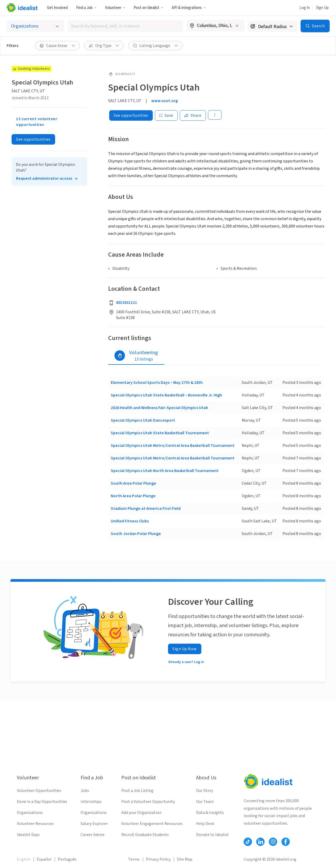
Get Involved (57, 8)
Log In (305, 8)
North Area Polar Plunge (133, 496)
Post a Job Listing (137, 791)
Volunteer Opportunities (39, 791)
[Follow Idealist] (248, 842)
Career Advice (93, 835)
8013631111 (127, 303)
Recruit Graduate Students (145, 835)
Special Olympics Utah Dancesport (143, 420)
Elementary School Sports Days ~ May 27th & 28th (157, 383)
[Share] (193, 115)
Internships (91, 802)
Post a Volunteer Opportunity (148, 802)
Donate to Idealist (212, 835)
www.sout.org (164, 101)
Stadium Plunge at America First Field (146, 509)
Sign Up (322, 8)
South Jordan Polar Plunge (136, 534)
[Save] (166, 115)
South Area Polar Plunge (133, 483)
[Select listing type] (35, 26)
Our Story (205, 791)
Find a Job (86, 8)
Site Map (185, 859)
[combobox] (125, 26)
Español (44, 859)
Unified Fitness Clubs (130, 521)
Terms (134, 859)
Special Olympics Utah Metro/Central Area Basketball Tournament (173, 446)
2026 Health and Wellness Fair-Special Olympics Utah (159, 408)
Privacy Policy (158, 859)
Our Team (205, 802)
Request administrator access (44, 178)
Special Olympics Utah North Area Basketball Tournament (165, 471)
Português (67, 859)
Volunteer (115, 8)
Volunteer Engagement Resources (152, 824)
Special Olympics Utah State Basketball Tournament (160, 433)
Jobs (85, 791)
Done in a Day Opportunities (42, 802)
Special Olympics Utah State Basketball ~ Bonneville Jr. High (166, 395)
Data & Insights (210, 813)
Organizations (30, 813)
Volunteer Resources (35, 824)
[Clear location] (237, 26)
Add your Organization (141, 813)
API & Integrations (189, 8)
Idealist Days (28, 835)
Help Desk (205, 824)
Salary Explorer (94, 824)
